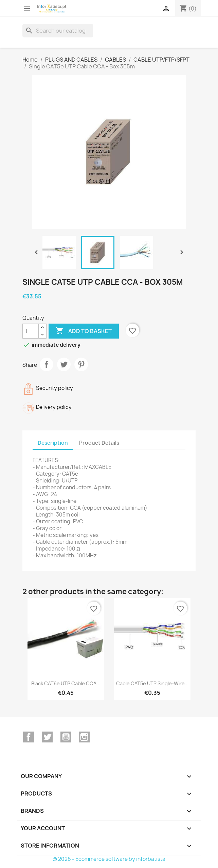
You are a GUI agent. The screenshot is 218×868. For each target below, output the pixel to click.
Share (47, 364)
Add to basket (84, 331)
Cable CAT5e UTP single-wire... (152, 683)
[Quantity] (31, 331)
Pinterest (81, 364)
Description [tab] (53, 443)
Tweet (64, 364)
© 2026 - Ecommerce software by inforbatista (109, 859)
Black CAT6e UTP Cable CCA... (66, 683)
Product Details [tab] (99, 443)
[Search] (58, 31)
